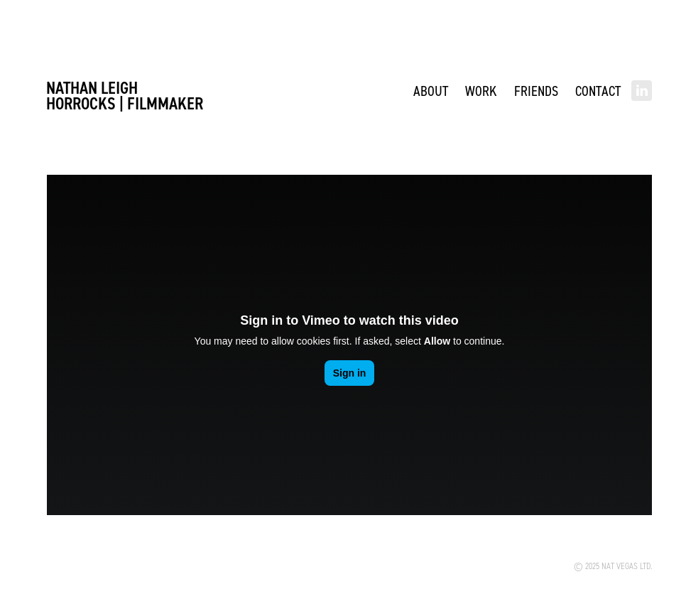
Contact (598, 91)
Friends (536, 91)
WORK (481, 91)
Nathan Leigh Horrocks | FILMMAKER (125, 96)
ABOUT (431, 91)
